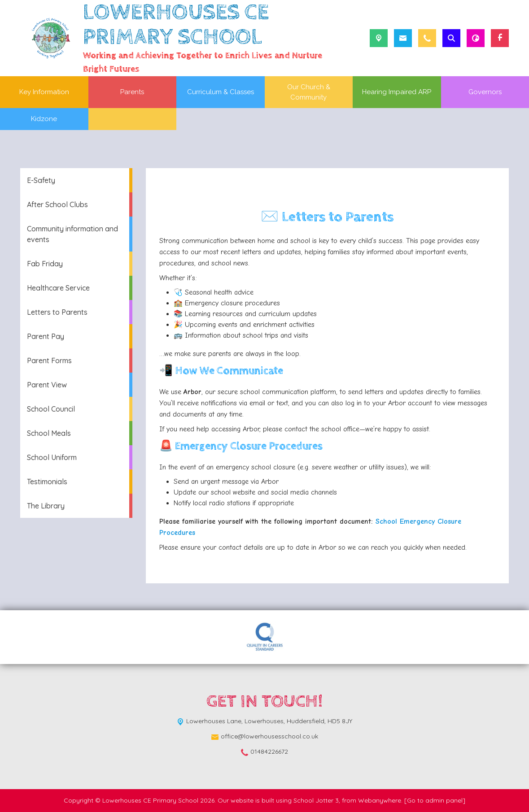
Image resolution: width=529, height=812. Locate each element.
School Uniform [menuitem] (52, 457)
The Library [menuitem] (46, 506)
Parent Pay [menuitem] (46, 336)
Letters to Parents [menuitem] (57, 312)
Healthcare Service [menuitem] (58, 288)
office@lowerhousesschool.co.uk (269, 736)
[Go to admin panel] (435, 800)
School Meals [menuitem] (49, 433)
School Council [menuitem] (51, 409)
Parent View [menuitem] (47, 385)
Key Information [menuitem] (44, 92)
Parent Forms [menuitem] (49, 360)
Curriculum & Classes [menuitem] (221, 92)
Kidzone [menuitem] (44, 119)
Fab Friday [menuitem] (45, 264)
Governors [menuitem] (485, 92)
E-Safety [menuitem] (41, 180)
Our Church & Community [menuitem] (309, 92)
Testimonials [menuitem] (47, 482)
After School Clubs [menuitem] (57, 204)
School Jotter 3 (316, 800)
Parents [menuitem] (132, 92)
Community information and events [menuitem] (72, 234)
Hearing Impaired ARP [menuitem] (397, 92)
